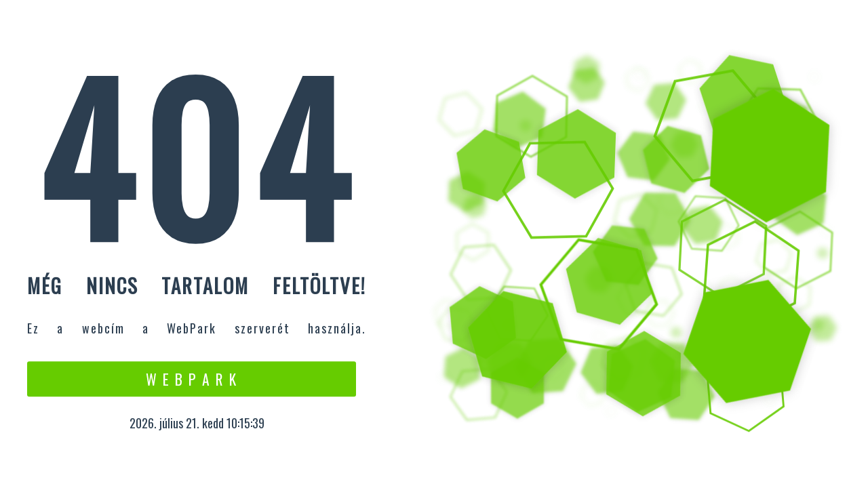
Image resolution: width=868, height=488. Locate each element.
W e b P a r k (192, 379)
